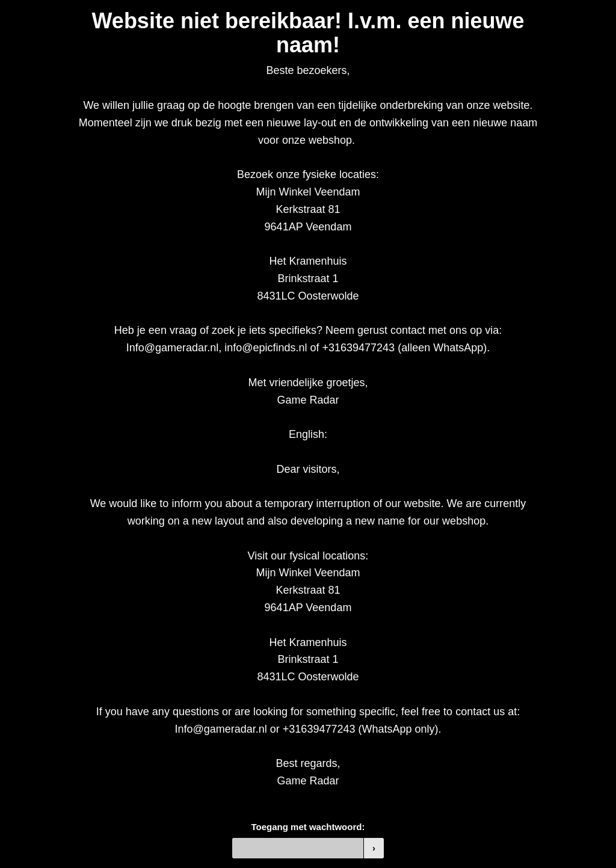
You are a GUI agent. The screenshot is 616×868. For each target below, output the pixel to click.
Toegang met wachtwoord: (308, 827)
